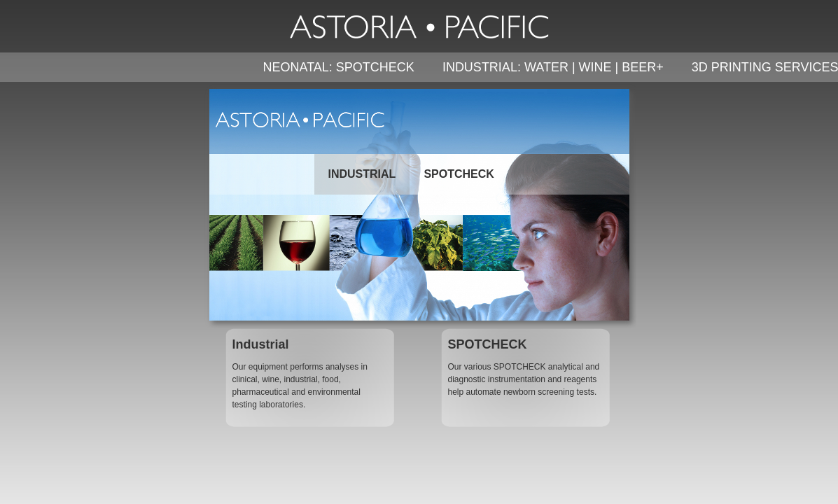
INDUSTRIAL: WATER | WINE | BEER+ (553, 67)
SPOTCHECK (459, 174)
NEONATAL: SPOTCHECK (339, 67)
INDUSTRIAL (362, 174)
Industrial (261, 344)
